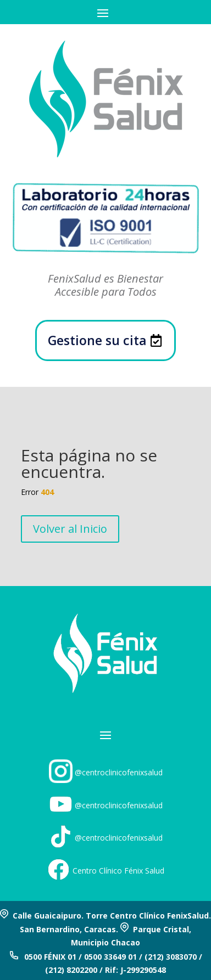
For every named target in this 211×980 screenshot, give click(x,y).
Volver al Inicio (70, 529)
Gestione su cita (97, 340)
